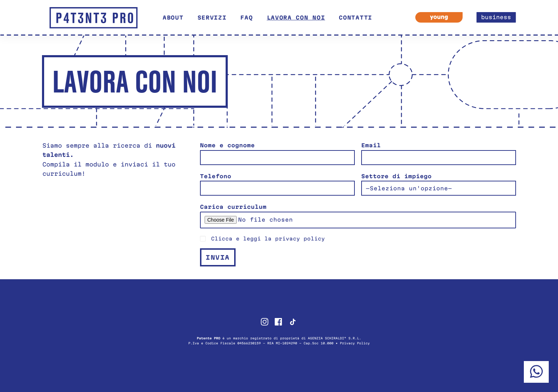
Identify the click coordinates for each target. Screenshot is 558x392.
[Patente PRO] (94, 18)
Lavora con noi (296, 18)
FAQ (246, 18)
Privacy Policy (355, 343)
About (173, 18)
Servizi (212, 18)
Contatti (356, 18)
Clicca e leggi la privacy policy (268, 239)
